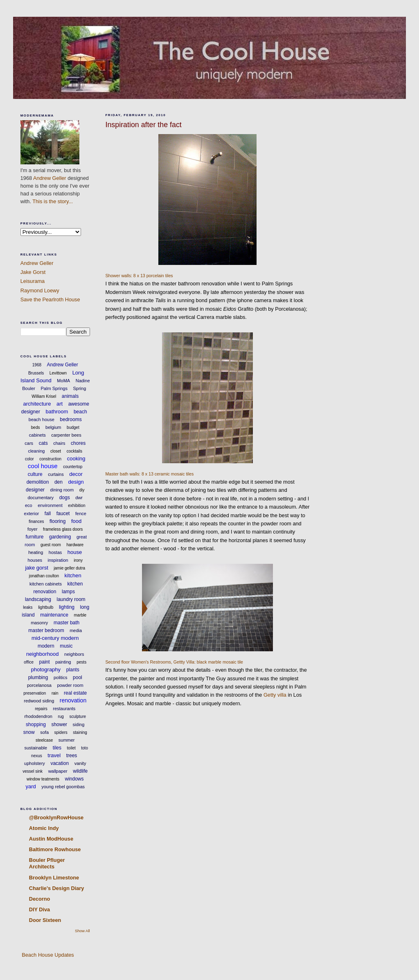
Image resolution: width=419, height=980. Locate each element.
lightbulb (46, 607)
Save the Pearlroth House (50, 299)
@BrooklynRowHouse (56, 817)
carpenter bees (66, 435)
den (59, 482)
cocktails (74, 451)
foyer (32, 529)
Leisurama (33, 281)
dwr (79, 498)
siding (79, 724)
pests (81, 662)
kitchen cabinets (46, 584)
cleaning (36, 451)
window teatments (43, 779)
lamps (68, 592)
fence (81, 514)
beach (80, 412)
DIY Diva (39, 909)
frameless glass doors (63, 529)
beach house (42, 419)
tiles (57, 748)
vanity (80, 763)
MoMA (63, 381)
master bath (66, 623)
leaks (28, 607)
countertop (73, 467)
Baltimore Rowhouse (55, 849)
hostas (55, 552)
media (76, 630)
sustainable (36, 748)
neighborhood (43, 654)
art (60, 404)
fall (48, 514)
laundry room (71, 599)
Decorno (40, 899)
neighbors (74, 654)
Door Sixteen (45, 920)
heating (36, 552)
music (66, 646)
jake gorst (36, 568)
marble (80, 615)
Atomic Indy (44, 828)
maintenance (54, 615)
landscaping (38, 599)
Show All (82, 931)
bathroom (57, 412)
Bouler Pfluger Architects (47, 863)
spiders (61, 732)
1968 (37, 365)
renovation (73, 700)
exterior (32, 514)
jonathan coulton (44, 576)
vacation (60, 763)
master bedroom (46, 630)
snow (29, 732)
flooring (57, 521)
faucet (63, 514)
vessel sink (33, 771)
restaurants (64, 709)
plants (73, 670)
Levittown (58, 373)
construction (50, 459)
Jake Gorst (33, 272)
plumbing (38, 677)
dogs (65, 498)
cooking (76, 459)
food (76, 521)
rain (55, 693)
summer (67, 740)
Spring (79, 388)
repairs (41, 709)
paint (45, 662)
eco (29, 505)
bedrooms (71, 419)
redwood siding (39, 701)
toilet (71, 748)
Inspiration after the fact (143, 125)
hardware (75, 545)
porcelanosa (39, 685)
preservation (35, 693)
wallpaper (58, 771)
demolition (38, 482)
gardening (60, 537)
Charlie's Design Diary (57, 888)
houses (35, 560)
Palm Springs (54, 388)
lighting (67, 607)
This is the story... (53, 201)
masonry (39, 623)
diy (82, 490)
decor (76, 474)
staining (80, 732)
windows (74, 779)
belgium (53, 427)
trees (72, 756)
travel (54, 755)
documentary (41, 498)
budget (73, 427)
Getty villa (275, 695)
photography (46, 669)
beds (36, 427)
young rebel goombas (63, 787)
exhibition (77, 506)
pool (78, 677)
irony (78, 560)
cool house (43, 466)
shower (59, 724)
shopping (36, 724)
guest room (51, 545)
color (29, 459)
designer (35, 490)
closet (56, 451)
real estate (75, 693)
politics (61, 677)
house (75, 552)
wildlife (80, 771)
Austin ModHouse (51, 839)
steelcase (44, 740)
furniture (34, 537)
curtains (56, 474)
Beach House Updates (47, 955)
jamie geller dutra (69, 568)
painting (63, 662)
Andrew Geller (50, 178)
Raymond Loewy (40, 290)
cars (29, 443)
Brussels (36, 373)
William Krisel (44, 396)
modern (46, 646)
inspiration (58, 560)
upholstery (35, 763)
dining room (62, 490)
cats (43, 443)
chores (78, 443)
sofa (44, 732)
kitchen (73, 575)
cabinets (37, 435)
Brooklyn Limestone (54, 878)
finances (36, 521)
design (76, 482)
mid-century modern (55, 638)
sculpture (78, 716)
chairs (59, 443)
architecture (37, 404)
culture (35, 474)
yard (30, 786)
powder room (70, 685)
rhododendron (38, 716)
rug (61, 716)
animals (70, 396)
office (29, 662)
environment (50, 505)
